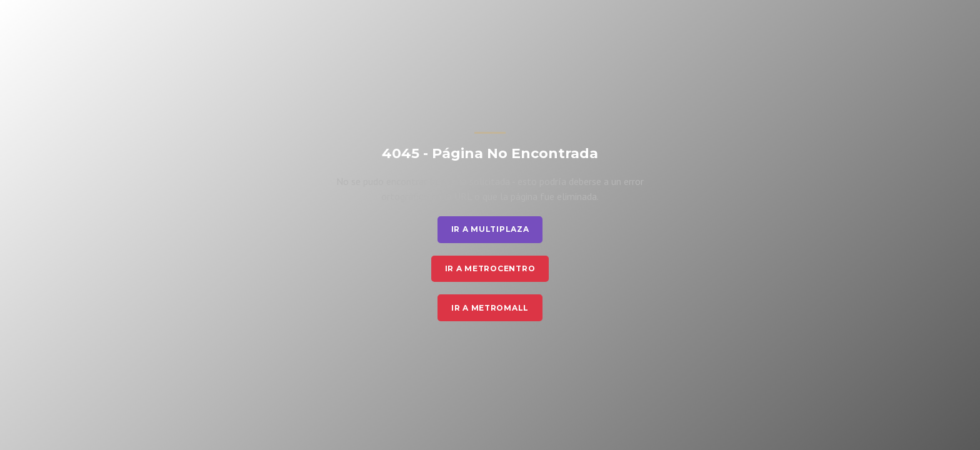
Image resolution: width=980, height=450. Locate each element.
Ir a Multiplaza (490, 229)
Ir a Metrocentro (490, 268)
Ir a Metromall (490, 308)
